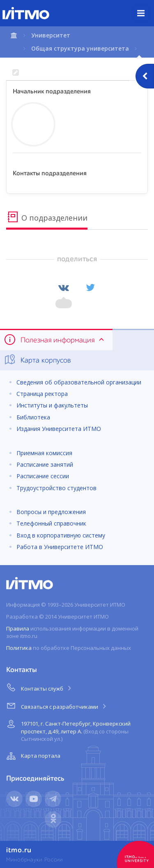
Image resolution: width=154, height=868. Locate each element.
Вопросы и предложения (51, 512)
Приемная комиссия (44, 453)
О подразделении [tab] (47, 217)
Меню (146, 7)
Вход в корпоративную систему (61, 535)
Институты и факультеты (52, 405)
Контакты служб (39, 687)
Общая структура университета (80, 48)
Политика (19, 648)
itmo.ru (19, 850)
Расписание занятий (45, 464)
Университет (51, 35)
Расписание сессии (43, 476)
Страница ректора (42, 394)
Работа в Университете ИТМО (60, 547)
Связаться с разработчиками (57, 705)
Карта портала (32, 756)
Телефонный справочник (51, 523)
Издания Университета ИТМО (59, 429)
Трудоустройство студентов (56, 488)
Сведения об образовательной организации (79, 382)
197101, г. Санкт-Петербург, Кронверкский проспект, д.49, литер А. (68, 730)
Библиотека (33, 417)
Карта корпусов (37, 360)
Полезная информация (55, 340)
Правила (18, 628)
